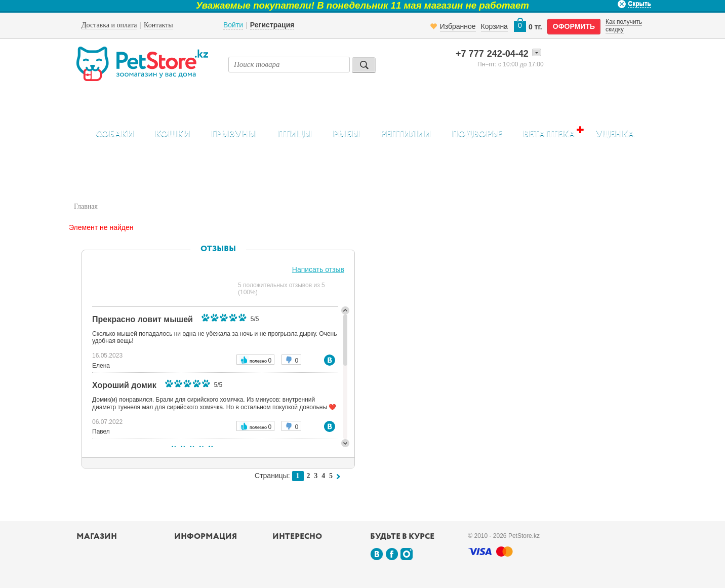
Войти (233, 25)
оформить (574, 26)
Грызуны (234, 134)
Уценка (615, 134)
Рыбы (346, 134)
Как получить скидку (624, 25)
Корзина (494, 26)
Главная (86, 206)
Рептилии (406, 134)
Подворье (477, 134)
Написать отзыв (318, 269)
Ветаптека (549, 134)
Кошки (173, 134)
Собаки (115, 134)
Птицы (295, 134)
